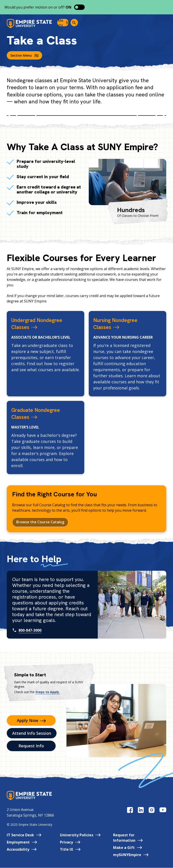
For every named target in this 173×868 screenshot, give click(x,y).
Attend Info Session (32, 733)
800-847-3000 (30, 630)
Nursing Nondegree (121, 323)
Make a (127, 848)
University (80, 835)
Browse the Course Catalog (40, 522)
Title (70, 850)
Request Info (31, 746)
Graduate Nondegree (42, 413)
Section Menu (24, 55)
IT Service (24, 835)
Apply (31, 721)
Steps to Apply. (48, 692)
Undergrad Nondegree (43, 323)
